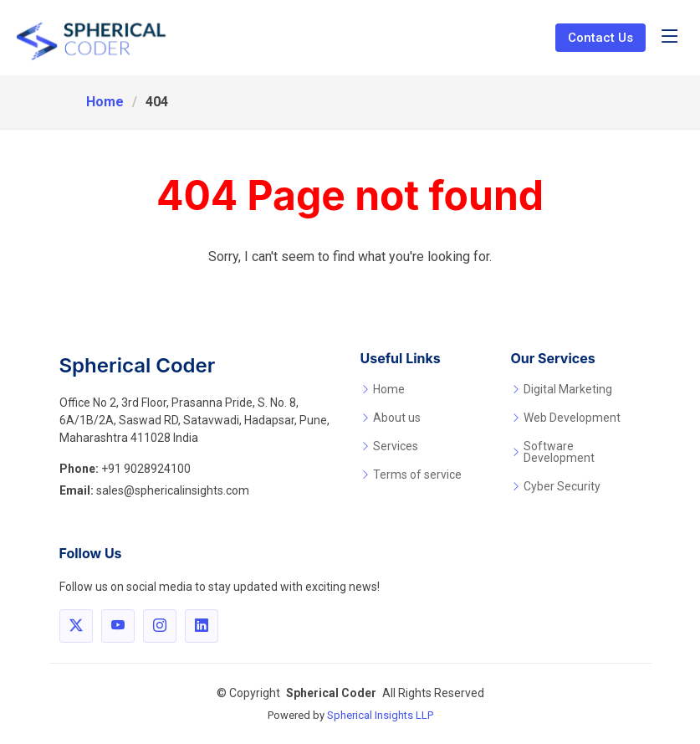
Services (396, 446)
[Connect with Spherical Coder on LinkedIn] (202, 626)
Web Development (572, 418)
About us (397, 418)
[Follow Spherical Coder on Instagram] (160, 626)
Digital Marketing (568, 389)
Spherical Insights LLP (380, 715)
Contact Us (600, 38)
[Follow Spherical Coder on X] (76, 626)
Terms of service (417, 475)
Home (105, 102)
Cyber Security (562, 486)
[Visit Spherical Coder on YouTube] (118, 626)
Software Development (559, 452)
